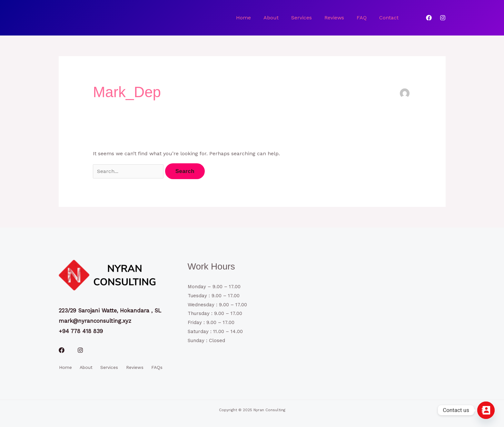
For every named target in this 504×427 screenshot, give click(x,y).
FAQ (363, 18)
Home (249, 18)
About (276, 18)
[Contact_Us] (486, 410)
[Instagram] (443, 18)
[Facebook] (429, 18)
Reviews (337, 18)
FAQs (158, 367)
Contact (390, 18)
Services (305, 18)
